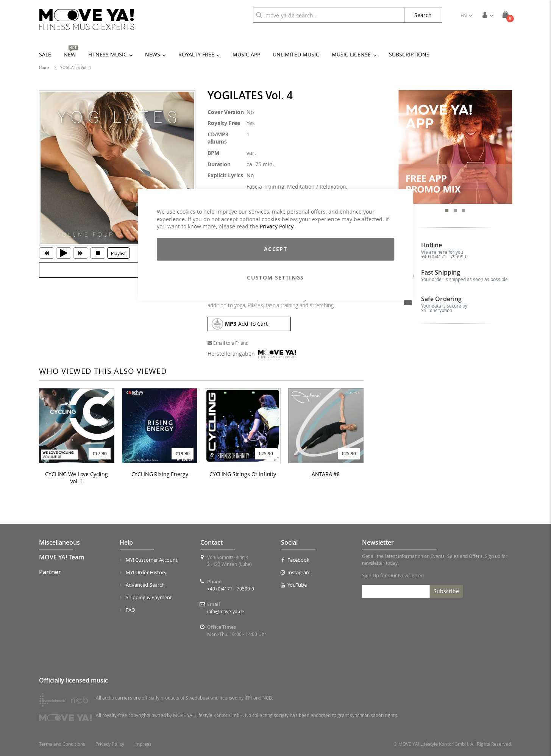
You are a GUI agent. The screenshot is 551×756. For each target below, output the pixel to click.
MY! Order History (146, 572)
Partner (50, 572)
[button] (467, 15)
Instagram (296, 572)
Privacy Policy (276, 226)
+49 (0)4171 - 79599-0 (444, 256)
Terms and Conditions (62, 744)
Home (44, 68)
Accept (275, 249)
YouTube (294, 585)
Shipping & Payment (149, 597)
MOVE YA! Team (62, 557)
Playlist (118, 253)
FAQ (130, 610)
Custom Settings (275, 277)
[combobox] (329, 15)
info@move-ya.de (226, 611)
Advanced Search (145, 585)
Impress (143, 744)
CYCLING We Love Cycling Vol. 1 (76, 478)
